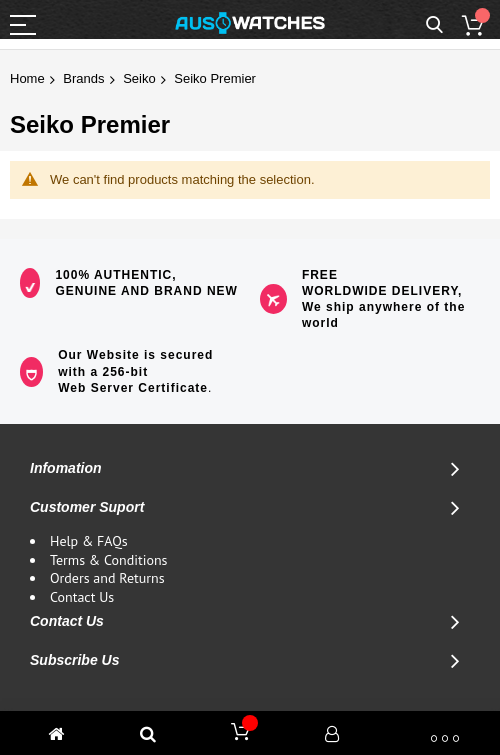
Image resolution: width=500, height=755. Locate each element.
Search (434, 25)
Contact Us (82, 597)
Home (27, 78)
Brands (83, 78)
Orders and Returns (107, 578)
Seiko (139, 78)
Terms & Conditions (109, 560)
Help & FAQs (89, 541)
